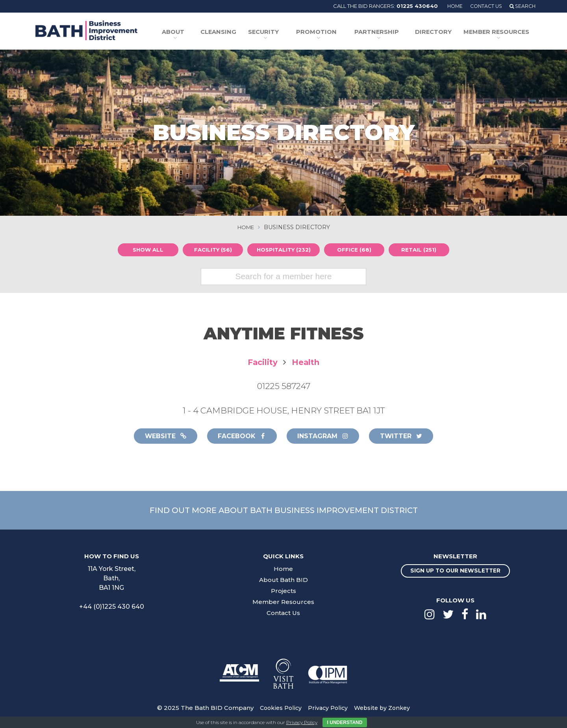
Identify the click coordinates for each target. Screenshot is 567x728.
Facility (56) (211, 250)
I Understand (345, 722)
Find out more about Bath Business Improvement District (283, 511)
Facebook (240, 436)
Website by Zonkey (384, 709)
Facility (261, 362)
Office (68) (356, 250)
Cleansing (235, 33)
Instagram (325, 436)
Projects (283, 592)
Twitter (406, 436)
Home (450, 6)
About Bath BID (283, 581)
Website (160, 436)
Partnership (383, 33)
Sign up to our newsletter (455, 572)
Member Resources (496, 33)
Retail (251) (421, 250)
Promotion (326, 33)
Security (276, 33)
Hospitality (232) (284, 250)
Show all (146, 250)
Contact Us (483, 6)
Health (307, 362)
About (190, 33)
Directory (438, 33)
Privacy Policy (327, 709)
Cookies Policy (278, 709)
